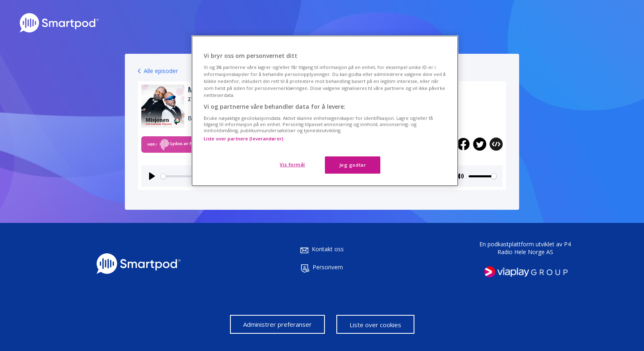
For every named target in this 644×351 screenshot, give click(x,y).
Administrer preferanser (277, 324)
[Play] (152, 176)
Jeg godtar (353, 165)
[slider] (483, 176)
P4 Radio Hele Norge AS (534, 248)
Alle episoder (161, 71)
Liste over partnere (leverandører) (244, 139)
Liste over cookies (375, 325)
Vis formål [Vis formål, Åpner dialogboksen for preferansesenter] (292, 164)
